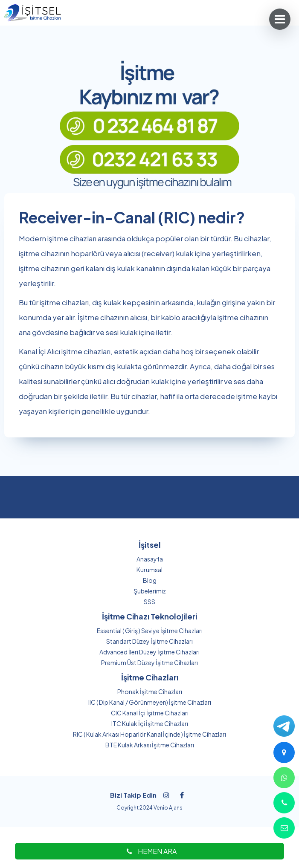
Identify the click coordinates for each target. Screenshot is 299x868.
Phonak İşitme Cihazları (150, 692)
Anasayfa (150, 559)
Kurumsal (149, 570)
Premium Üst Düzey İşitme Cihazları (149, 663)
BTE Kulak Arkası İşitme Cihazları (150, 745)
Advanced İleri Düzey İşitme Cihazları (149, 652)
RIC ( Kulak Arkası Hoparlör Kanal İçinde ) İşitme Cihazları (149, 734)
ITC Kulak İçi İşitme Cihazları (150, 723)
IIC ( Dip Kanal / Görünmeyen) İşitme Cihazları (150, 702)
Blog (150, 580)
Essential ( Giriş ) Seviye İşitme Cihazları (150, 631)
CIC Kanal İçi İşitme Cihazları (150, 713)
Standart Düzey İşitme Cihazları (149, 641)
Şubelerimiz (150, 591)
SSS (149, 602)
